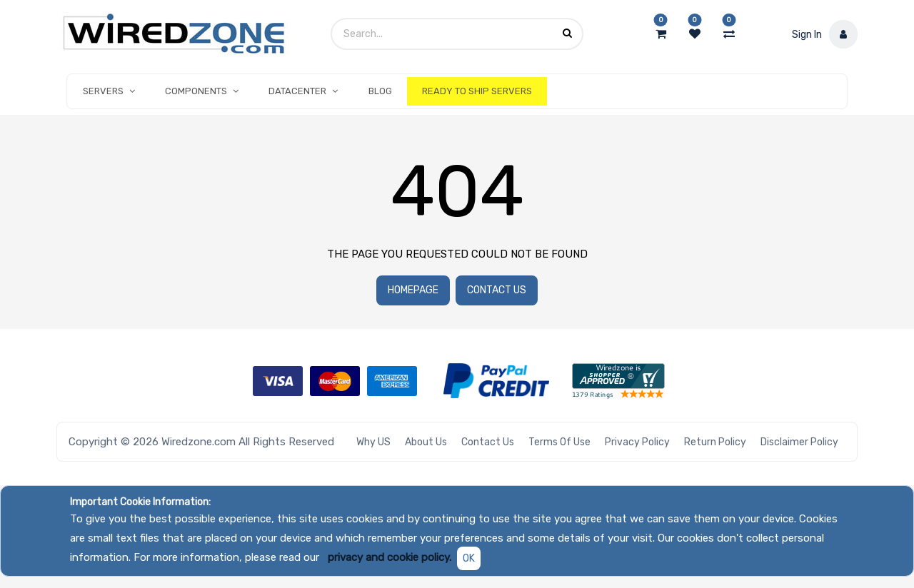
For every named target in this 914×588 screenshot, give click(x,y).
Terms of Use (559, 442)
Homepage (413, 290)
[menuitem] (380, 91)
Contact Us (497, 290)
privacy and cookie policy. (390, 557)
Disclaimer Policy (799, 442)
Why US (373, 442)
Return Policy (715, 442)
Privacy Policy (637, 442)
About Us (426, 442)
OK (469, 558)
